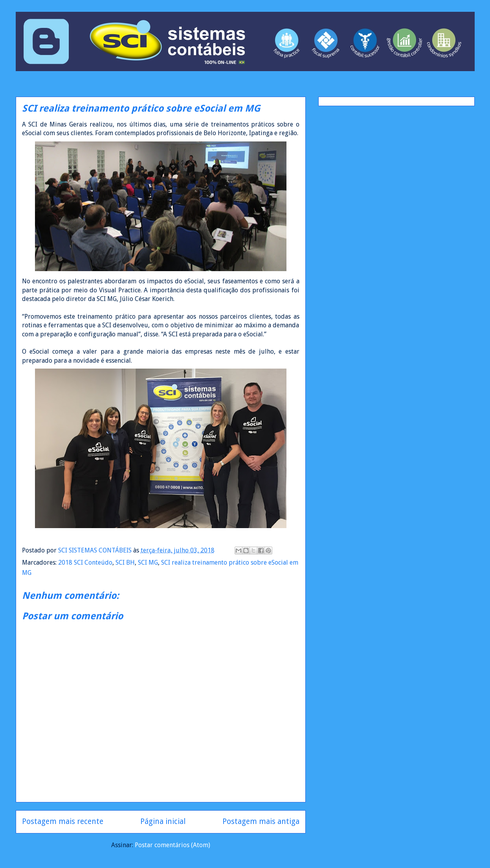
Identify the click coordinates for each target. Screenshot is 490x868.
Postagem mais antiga (261, 821)
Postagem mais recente (63, 821)
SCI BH (125, 562)
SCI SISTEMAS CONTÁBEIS (96, 550)
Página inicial (163, 821)
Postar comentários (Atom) (173, 845)
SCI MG (148, 562)
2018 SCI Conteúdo (85, 562)
